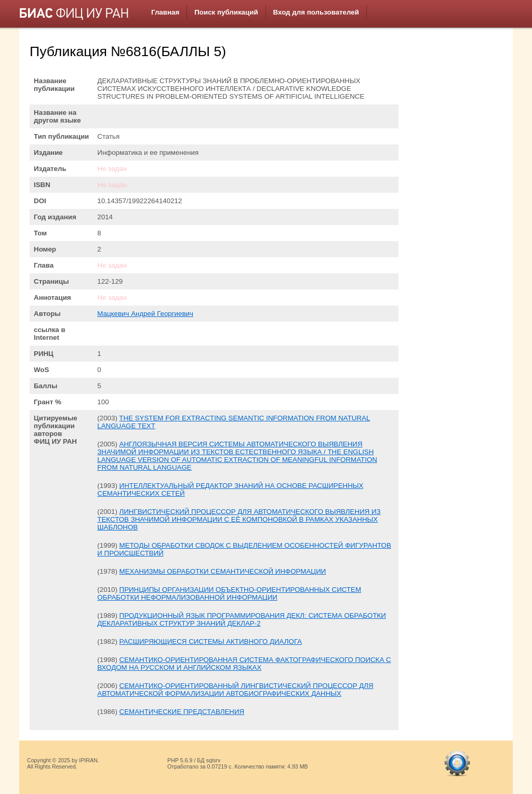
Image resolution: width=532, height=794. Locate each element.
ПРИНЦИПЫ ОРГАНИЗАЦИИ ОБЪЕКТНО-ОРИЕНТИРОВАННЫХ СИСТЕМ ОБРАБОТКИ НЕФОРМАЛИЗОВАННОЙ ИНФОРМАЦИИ (229, 593)
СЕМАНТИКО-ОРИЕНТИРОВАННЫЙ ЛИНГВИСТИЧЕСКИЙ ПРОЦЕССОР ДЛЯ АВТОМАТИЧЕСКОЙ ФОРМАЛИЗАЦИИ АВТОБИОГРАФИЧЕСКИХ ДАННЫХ (235, 690)
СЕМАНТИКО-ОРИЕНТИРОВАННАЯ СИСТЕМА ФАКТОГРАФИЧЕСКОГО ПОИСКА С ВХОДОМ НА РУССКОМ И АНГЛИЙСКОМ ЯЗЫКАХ (244, 664)
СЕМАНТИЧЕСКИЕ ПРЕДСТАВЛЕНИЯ (182, 712)
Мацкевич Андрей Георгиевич (145, 314)
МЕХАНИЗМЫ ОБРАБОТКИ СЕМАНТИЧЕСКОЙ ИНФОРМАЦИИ (223, 571)
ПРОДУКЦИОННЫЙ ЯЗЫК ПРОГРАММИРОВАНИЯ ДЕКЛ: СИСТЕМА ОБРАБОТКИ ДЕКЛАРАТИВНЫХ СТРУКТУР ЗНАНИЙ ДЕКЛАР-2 (242, 619)
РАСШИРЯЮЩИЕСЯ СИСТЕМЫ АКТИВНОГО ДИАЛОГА (211, 641)
